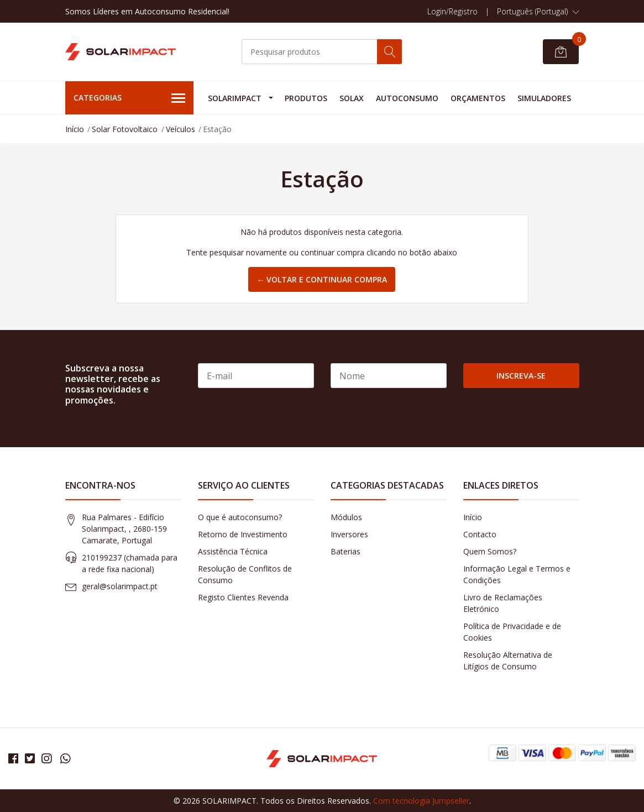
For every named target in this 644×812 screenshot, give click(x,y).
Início (75, 129)
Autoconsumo (407, 98)
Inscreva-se (521, 376)
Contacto (480, 534)
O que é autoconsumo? (240, 517)
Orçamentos (478, 98)
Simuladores (544, 98)
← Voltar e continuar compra (322, 279)
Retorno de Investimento (243, 534)
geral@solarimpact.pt (120, 586)
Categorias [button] (130, 98)
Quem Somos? (490, 551)
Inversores (349, 534)
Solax (352, 98)
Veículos (180, 129)
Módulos (346, 517)
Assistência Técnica (233, 551)
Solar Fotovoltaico (125, 129)
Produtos (306, 98)
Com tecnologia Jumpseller (421, 801)
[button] (538, 12)
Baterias (345, 551)
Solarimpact (235, 98)
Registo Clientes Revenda (243, 597)
